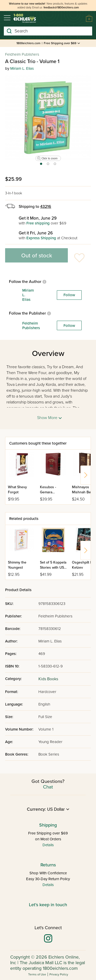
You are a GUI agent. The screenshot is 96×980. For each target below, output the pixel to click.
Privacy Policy (59, 974)
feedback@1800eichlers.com (61, 8)
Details (48, 845)
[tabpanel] (48, 118)
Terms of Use (37, 974)
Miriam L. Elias (22, 68)
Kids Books (48, 679)
